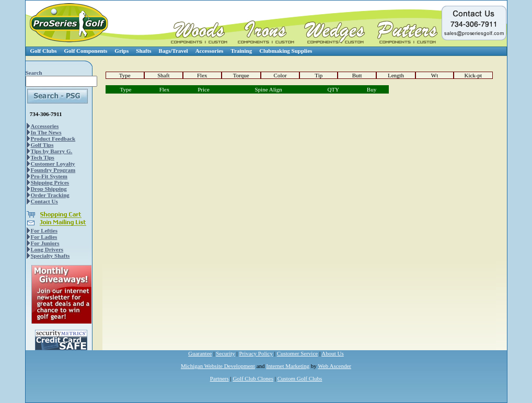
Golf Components (86, 51)
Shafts (143, 51)
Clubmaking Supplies (286, 51)
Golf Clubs (44, 51)
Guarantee (200, 353)
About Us (332, 353)
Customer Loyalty (53, 164)
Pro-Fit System (49, 176)
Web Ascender (334, 366)
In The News (46, 132)
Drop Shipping (49, 189)
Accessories (210, 51)
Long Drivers (47, 249)
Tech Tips (43, 157)
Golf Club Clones (253, 378)
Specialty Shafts (50, 256)
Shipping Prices (50, 182)
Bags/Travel (174, 51)
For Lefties (44, 231)
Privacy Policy (256, 353)
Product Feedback (53, 139)
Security (225, 353)
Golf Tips (42, 145)
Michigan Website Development (218, 366)
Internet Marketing (288, 366)
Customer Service (298, 353)
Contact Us (44, 201)
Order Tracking (50, 195)
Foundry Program (53, 170)
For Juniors (45, 243)
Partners (219, 378)
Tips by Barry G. (52, 151)
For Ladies (44, 237)
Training (241, 51)
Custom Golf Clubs (300, 378)
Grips (122, 51)
